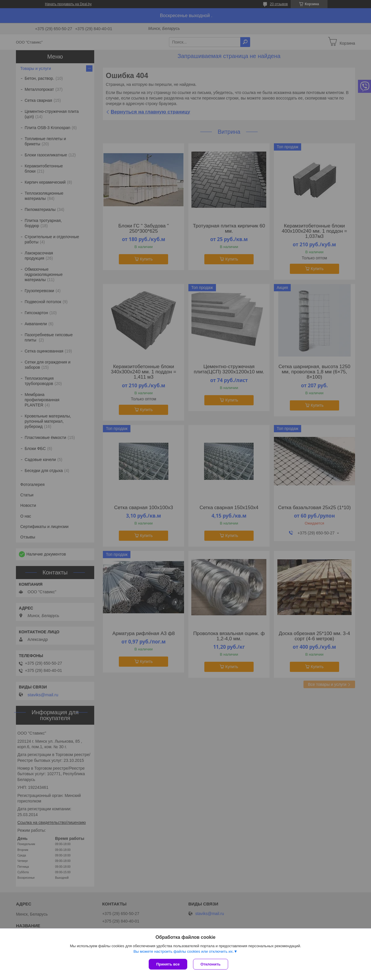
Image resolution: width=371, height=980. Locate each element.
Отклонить (211, 964)
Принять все (168, 964)
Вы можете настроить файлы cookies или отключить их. (183, 951)
